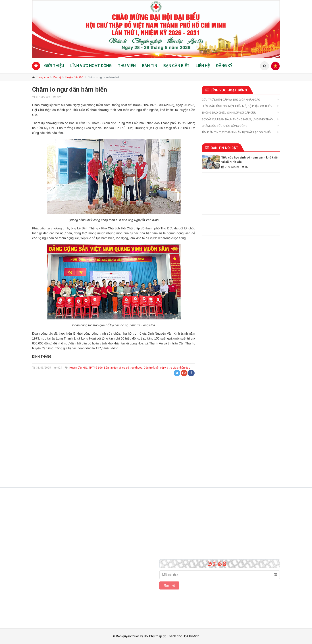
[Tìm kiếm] (264, 66)
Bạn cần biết (176, 66)
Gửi (170, 585)
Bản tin (150, 66)
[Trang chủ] (36, 66)
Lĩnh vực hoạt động (91, 66)
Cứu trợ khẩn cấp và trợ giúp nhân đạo (167, 368)
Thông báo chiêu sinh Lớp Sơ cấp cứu (229, 114)
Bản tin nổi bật (222, 148)
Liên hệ (203, 66)
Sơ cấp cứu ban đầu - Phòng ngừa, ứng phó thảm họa (238, 121)
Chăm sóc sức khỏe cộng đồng (225, 127)
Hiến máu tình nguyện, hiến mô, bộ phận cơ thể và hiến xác (238, 108)
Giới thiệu (54, 66)
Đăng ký (224, 66)
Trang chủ (43, 77)
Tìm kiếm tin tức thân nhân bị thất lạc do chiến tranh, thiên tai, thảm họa (237, 134)
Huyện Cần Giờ (74, 77)
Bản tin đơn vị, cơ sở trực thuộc (123, 368)
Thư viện (127, 66)
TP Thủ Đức (96, 368)
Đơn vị (57, 77)
